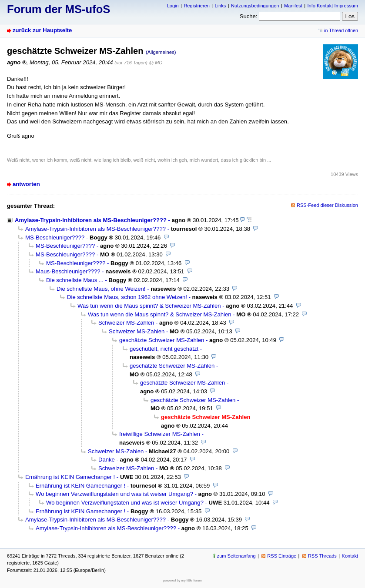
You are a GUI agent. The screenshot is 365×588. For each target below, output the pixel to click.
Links (221, 6)
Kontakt (350, 556)
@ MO (156, 63)
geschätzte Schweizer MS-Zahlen (162, 340)
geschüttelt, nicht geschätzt (164, 349)
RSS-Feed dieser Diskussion (327, 205)
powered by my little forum (182, 580)
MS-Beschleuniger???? (55, 238)
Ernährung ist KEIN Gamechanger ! (70, 477)
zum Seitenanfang (236, 556)
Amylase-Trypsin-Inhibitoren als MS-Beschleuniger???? (91, 220)
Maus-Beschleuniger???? (68, 271)
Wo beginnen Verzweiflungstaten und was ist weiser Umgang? (114, 494)
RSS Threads (322, 556)
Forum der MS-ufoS (59, 9)
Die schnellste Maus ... (75, 280)
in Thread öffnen (341, 30)
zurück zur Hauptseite (42, 30)
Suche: (249, 16)
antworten (26, 184)
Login (173, 6)
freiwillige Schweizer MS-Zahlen (160, 434)
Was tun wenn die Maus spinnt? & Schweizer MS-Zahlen (149, 306)
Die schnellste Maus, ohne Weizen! (101, 289)
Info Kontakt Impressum (333, 6)
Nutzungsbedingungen (255, 6)
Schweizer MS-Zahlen (126, 323)
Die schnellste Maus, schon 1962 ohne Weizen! (127, 297)
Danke (107, 460)
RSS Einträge (282, 556)
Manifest (293, 6)
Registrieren (196, 6)
